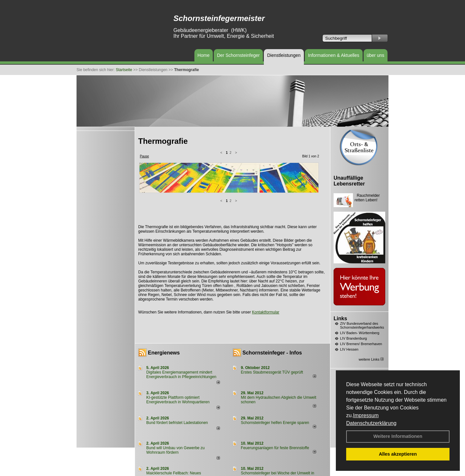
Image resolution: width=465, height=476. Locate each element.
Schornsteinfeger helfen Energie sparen (275, 371)
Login (142, 471)
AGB (249, 471)
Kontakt (156, 471)
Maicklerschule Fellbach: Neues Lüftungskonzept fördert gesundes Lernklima (185, 424)
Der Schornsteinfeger (238, 55)
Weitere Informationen (398, 436)
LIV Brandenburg (353, 338)
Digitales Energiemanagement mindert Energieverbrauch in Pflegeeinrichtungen (181, 323)
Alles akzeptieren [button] (398, 454)
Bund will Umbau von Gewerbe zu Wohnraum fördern (176, 399)
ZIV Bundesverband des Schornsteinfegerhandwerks (362, 325)
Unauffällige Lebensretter (349, 181)
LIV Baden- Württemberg (360, 333)
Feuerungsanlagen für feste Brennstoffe (275, 397)
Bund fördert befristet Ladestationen (177, 371)
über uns (376, 55)
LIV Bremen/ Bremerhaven (361, 344)
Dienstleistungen (284, 55)
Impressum (366, 415)
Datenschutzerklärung (371, 423)
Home (204, 55)
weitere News (302, 458)
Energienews (164, 301)
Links (340, 318)
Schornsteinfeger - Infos (272, 301)
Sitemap (263, 471)
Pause (144, 156)
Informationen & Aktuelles (334, 55)
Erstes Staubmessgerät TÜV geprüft (272, 321)
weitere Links (371, 359)
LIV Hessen (349, 349)
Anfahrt (236, 471)
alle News (209, 458)
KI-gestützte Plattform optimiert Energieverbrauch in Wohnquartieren (178, 348)
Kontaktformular (266, 261)
